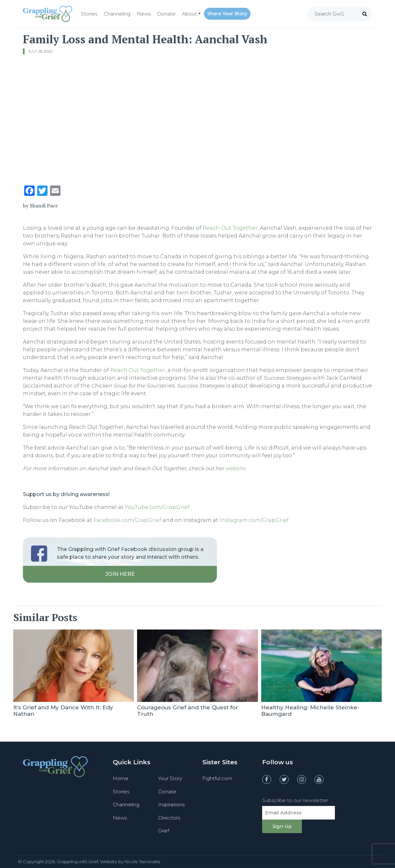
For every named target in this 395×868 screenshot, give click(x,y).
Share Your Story (227, 14)
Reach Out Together (230, 228)
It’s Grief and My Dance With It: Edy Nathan (63, 711)
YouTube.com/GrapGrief (157, 507)
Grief (164, 831)
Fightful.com (217, 778)
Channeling (117, 14)
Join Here (120, 574)
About (189, 14)
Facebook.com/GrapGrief (127, 520)
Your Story (170, 778)
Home (121, 778)
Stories (89, 14)
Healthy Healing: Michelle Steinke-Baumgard (310, 711)
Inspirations (171, 804)
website (235, 468)
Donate (166, 14)
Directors (169, 818)
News (144, 14)
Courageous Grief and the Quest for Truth (188, 711)
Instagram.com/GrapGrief (254, 520)
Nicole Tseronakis (142, 862)
